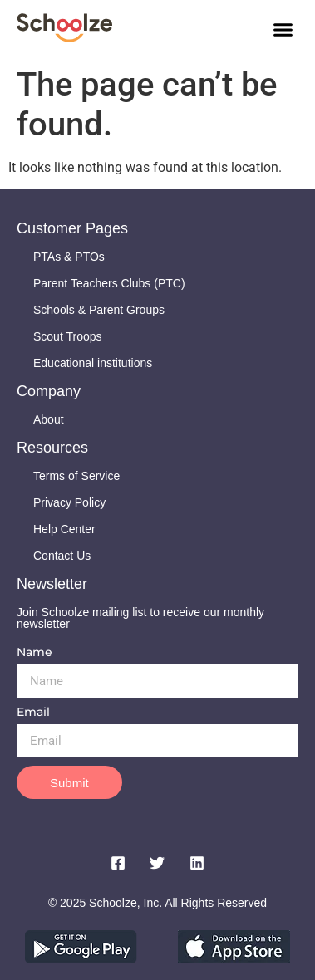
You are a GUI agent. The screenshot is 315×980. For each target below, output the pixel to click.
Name (34, 653)
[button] (283, 29)
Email (33, 713)
